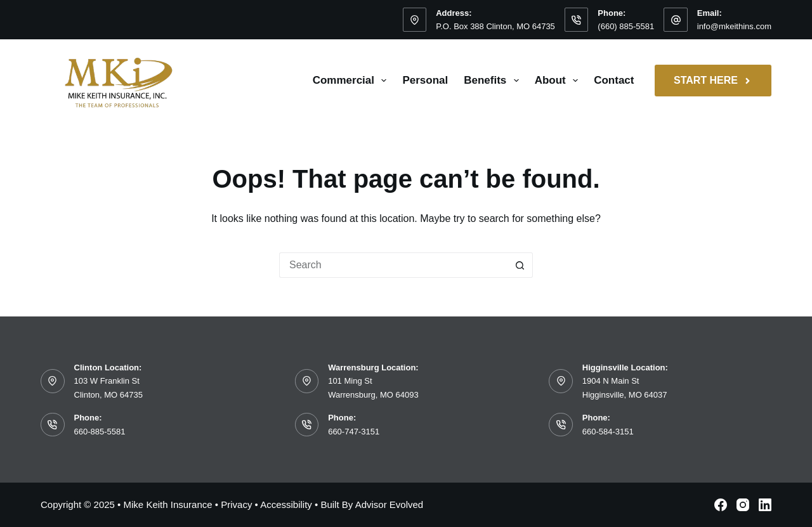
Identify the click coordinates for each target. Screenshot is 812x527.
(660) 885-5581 (626, 26)
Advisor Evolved (390, 504)
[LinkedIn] (765, 505)
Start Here (713, 80)
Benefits (494, 81)
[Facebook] (721, 505)
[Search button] (520, 265)
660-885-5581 (100, 432)
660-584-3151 (608, 432)
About (559, 81)
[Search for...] (393, 265)
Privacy (236, 504)
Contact (614, 80)
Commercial (352, 81)
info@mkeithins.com (734, 26)
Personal (425, 80)
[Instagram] (743, 505)
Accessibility (286, 504)
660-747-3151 (354, 432)
